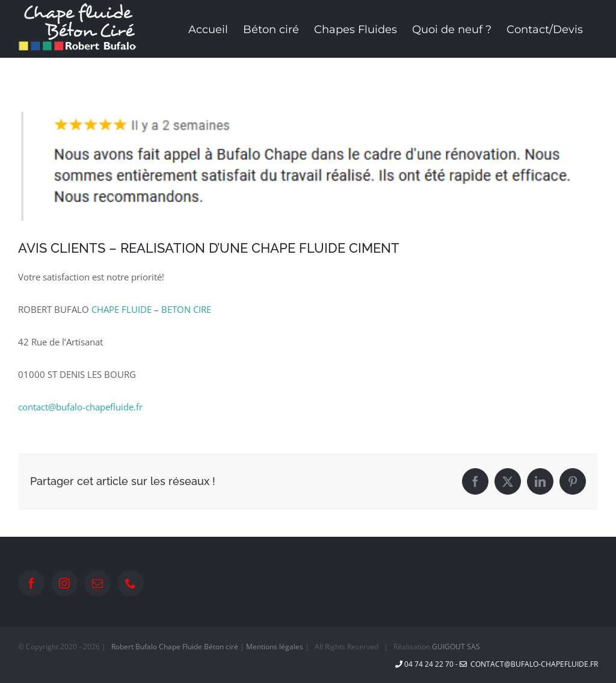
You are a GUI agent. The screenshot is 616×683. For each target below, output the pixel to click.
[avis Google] (308, 166)
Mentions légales (275, 647)
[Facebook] (31, 583)
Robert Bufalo (134, 647)
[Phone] (131, 583)
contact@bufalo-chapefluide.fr (80, 407)
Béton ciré (221, 647)
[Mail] (97, 583)
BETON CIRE (186, 309)
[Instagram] (64, 583)
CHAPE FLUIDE (122, 309)
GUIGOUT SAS (456, 647)
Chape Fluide (180, 647)
